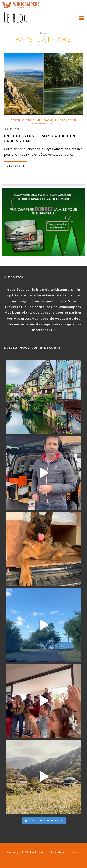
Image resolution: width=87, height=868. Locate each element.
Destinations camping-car (32, 120)
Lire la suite (16, 166)
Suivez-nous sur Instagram (44, 820)
